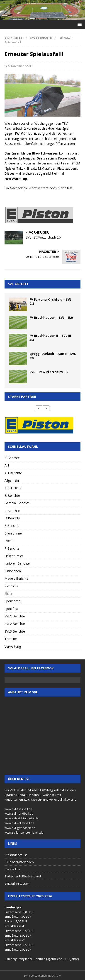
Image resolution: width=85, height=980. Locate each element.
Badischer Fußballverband (23, 876)
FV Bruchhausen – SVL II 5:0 (51, 318)
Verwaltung (13, 646)
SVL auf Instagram (17, 884)
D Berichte (12, 518)
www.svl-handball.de (19, 814)
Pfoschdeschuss (16, 855)
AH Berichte (13, 473)
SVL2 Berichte (15, 624)
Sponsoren (12, 601)
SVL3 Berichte (15, 631)
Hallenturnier (14, 556)
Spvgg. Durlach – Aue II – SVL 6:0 (53, 356)
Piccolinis (11, 586)
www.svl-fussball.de (18, 809)
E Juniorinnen (14, 533)
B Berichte (12, 496)
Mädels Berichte (16, 578)
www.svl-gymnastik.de (20, 828)
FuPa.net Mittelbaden (19, 862)
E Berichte (12, 526)
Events (9, 541)
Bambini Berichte (17, 503)
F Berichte (12, 548)
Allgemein (12, 480)
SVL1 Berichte (15, 616)
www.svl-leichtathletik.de (22, 818)
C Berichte (12, 511)
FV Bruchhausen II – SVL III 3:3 (50, 338)
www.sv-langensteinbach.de (24, 832)
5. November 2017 (20, 66)
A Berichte (12, 458)
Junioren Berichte (17, 563)
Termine (11, 639)
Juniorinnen (13, 571)
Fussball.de (12, 869)
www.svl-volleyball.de (19, 823)
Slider (8, 594)
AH (7, 465)
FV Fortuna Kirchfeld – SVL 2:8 (51, 301)
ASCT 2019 (13, 488)
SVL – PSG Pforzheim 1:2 (49, 372)
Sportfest (11, 609)
